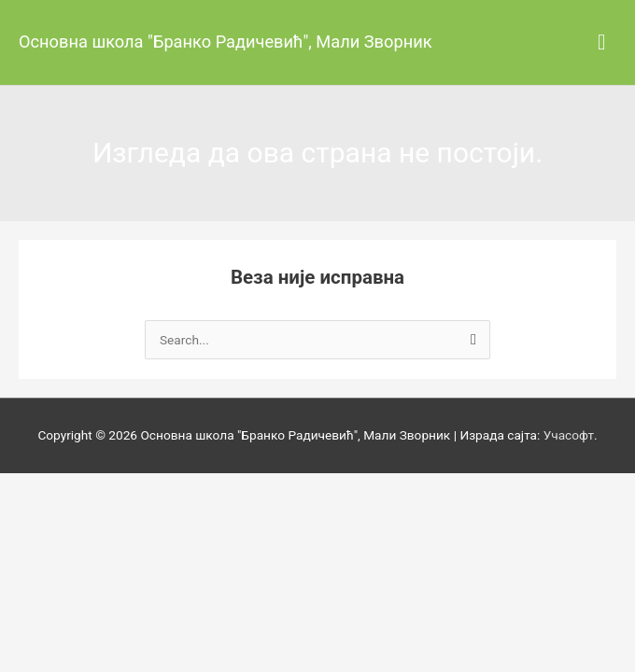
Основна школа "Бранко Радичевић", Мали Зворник (226, 42)
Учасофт (569, 435)
